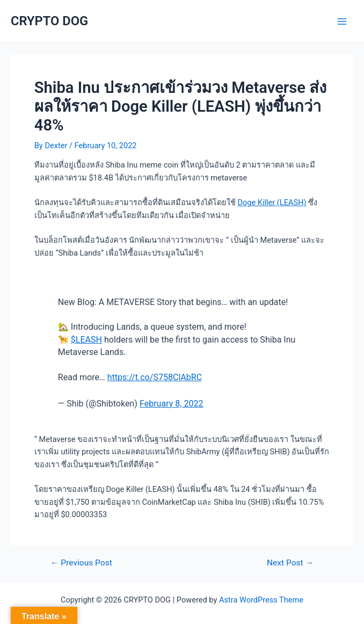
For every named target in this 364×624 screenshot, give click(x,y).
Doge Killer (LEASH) (272, 202)
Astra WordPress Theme (261, 600)
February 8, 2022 (172, 404)
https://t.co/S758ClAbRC (155, 377)
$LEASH (86, 340)
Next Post (290, 563)
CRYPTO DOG (49, 21)
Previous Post (81, 563)
